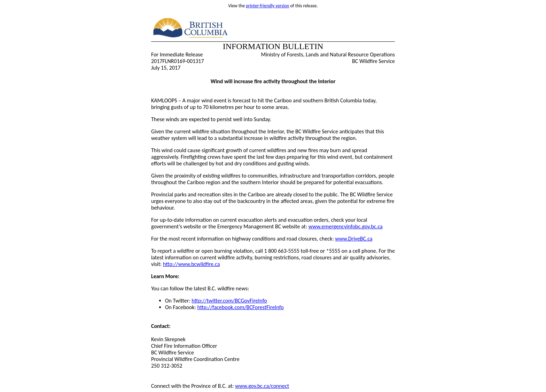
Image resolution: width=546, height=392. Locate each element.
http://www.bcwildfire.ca (191, 264)
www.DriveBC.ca (354, 239)
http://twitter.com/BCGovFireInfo (229, 301)
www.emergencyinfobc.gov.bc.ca (346, 226)
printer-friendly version (268, 6)
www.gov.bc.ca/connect (262, 386)
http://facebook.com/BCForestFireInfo (240, 307)
